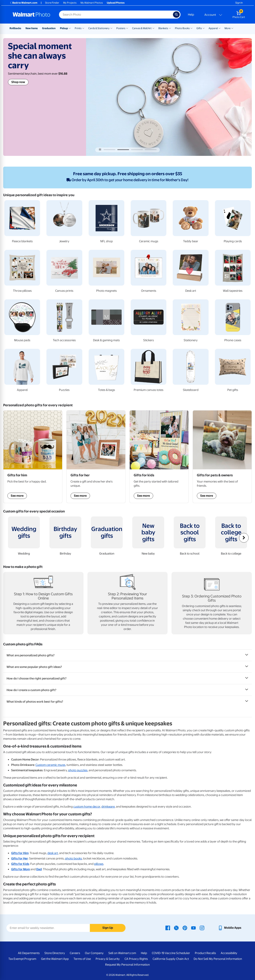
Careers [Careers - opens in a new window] (75, 953)
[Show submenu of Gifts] (204, 28)
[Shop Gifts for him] (33, 457)
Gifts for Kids (20, 864)
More (228, 28)
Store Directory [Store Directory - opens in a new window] (55, 953)
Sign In (239, 3)
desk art (53, 853)
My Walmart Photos (92, 3)
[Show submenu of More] (232, 28)
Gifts (199, 28)
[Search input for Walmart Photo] (116, 15)
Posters (121, 28)
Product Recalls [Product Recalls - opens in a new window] (205, 953)
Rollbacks (15, 28)
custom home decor (87, 807)
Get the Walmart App (55, 959)
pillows (99, 864)
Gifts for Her (20, 858)
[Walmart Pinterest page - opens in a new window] (185, 928)
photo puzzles (78, 770)
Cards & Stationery (99, 28)
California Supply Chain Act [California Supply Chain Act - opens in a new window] (171, 959)
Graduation (49, 28)
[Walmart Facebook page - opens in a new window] (168, 928)
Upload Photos (116, 3)
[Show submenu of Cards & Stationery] (111, 28)
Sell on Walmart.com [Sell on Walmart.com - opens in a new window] (122, 953)
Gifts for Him (20, 853)
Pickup (64, 28)
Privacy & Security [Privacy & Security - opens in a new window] (108, 959)
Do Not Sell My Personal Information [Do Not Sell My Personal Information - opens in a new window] (218, 959)
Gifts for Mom (21, 869)
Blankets (163, 28)
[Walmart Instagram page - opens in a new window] (202, 928)
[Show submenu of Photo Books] (191, 28)
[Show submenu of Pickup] (70, 28)
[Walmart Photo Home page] (31, 15)
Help (191, 15)
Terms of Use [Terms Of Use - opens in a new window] (82, 959)
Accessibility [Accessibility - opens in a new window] (229, 953)
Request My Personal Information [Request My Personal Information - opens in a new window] (127, 965)
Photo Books (182, 28)
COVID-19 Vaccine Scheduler (171, 953)
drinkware (108, 807)
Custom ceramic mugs (50, 765)
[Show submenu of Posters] (127, 28)
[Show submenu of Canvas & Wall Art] (153, 28)
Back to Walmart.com (23, 3)
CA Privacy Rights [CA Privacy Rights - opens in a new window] (136, 959)
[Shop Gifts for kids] (159, 457)
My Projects (70, 3)
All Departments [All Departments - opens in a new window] (29, 953)
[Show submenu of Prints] (83, 28)
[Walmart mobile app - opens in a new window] (230, 928)
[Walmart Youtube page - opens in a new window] (193, 928)
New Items (32, 28)
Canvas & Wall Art (142, 28)
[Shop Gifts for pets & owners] (222, 457)
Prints (78, 28)
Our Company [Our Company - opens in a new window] (94, 953)
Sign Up (108, 928)
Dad (39, 869)
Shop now (18, 82)
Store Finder (52, 3)
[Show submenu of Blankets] (170, 28)
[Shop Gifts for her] (96, 457)
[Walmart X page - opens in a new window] (176, 928)
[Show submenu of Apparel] (220, 28)
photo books (73, 858)
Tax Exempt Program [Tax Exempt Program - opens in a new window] (22, 959)
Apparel (213, 28)
